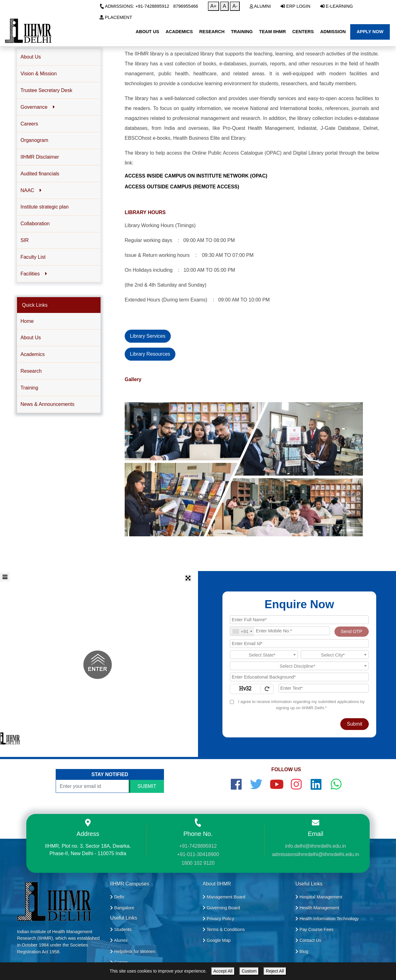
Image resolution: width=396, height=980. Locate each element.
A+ (213, 6)
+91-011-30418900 (198, 854)
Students (121, 929)
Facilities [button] (34, 274)
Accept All (223, 971)
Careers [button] (29, 124)
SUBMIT (147, 786)
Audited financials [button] (40, 174)
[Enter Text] (324, 688)
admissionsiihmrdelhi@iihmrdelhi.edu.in (315, 854)
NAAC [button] (31, 190)
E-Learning (337, 6)
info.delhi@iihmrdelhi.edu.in (316, 846)
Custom (249, 971)
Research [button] (212, 32)
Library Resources (150, 354)
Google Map (217, 940)
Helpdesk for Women (133, 951)
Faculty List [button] (33, 257)
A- (235, 6)
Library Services (148, 336)
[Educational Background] (299, 677)
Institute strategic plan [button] (45, 207)
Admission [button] (333, 32)
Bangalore (122, 908)
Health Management (317, 908)
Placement (116, 17)
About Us (31, 338)
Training (29, 388)
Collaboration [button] (35, 224)
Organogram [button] (34, 140)
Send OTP (352, 631)
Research (31, 371)
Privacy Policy (218, 919)
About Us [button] (147, 32)
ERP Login (295, 6)
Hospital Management (319, 897)
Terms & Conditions (224, 929)
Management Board (224, 897)
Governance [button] (37, 107)
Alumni (260, 6)
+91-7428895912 (198, 846)
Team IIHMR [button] (273, 32)
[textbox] (264, 655)
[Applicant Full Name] (299, 620)
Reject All (275, 971)
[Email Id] (299, 644)
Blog (302, 951)
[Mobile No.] (280, 631)
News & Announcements (47, 404)
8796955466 (186, 6)
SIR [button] (25, 240)
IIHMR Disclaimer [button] (40, 157)
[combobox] (242, 632)
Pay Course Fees (314, 929)
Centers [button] (303, 32)
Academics (32, 354)
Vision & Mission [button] (39, 74)
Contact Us (308, 940)
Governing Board (221, 908)
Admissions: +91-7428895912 (134, 6)
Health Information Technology (327, 919)
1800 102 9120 (198, 863)
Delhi (117, 897)
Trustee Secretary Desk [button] (46, 90)
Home (27, 321)
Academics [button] (179, 32)
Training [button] (242, 32)
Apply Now (370, 32)
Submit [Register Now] (355, 724)
